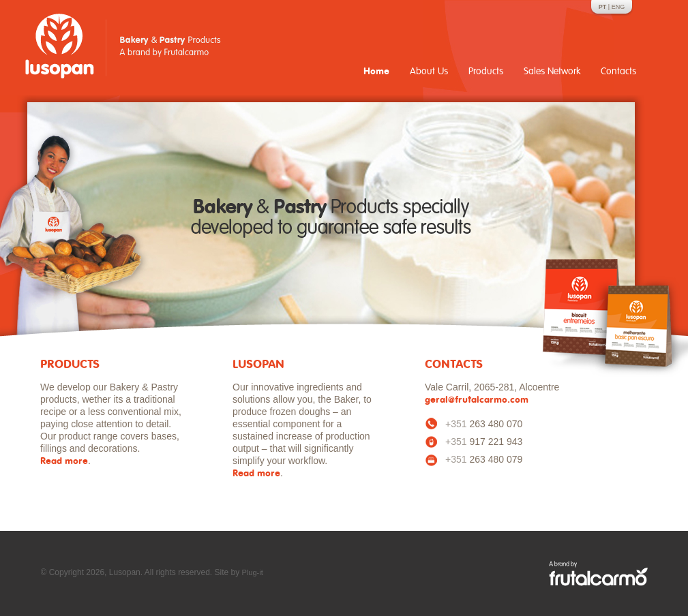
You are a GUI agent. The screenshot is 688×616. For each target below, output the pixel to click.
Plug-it (253, 572)
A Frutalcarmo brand (598, 573)
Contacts (618, 71)
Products (486, 71)
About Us (429, 71)
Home (376, 72)
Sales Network (552, 71)
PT (603, 7)
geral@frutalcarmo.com (477, 400)
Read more (64, 462)
